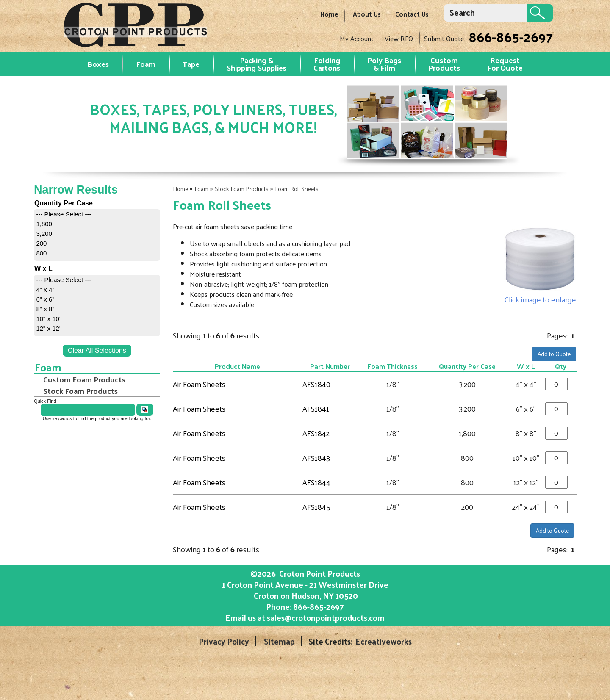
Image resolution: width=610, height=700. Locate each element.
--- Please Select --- (64, 214)
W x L (526, 366)
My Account (357, 38)
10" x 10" (49, 319)
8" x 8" (45, 309)
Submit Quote (444, 38)
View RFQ (399, 38)
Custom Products (444, 64)
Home (329, 14)
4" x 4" (45, 289)
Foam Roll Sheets (297, 189)
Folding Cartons (327, 64)
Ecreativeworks (384, 641)
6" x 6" (45, 299)
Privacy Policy (224, 641)
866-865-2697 (511, 36)
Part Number (330, 366)
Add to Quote (554, 354)
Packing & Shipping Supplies (256, 64)
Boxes (98, 64)
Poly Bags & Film (384, 64)
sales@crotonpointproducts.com (326, 617)
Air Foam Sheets (199, 384)
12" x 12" (49, 328)
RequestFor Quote (505, 64)
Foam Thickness (393, 366)
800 (41, 253)
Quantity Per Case (467, 366)
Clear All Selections (97, 350)
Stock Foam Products (242, 189)
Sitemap (279, 641)
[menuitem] (97, 214)
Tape (191, 64)
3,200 (44, 234)
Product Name (237, 366)
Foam (146, 64)
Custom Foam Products (84, 379)
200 (41, 243)
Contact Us (412, 14)
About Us (367, 14)
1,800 (44, 224)
